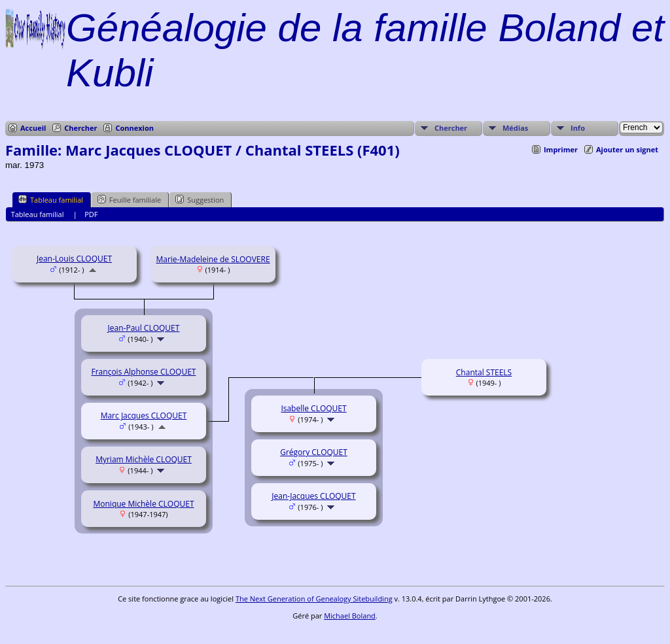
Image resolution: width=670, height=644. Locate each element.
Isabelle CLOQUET (313, 408)
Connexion (134, 128)
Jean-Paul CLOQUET (144, 328)
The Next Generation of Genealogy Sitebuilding (314, 599)
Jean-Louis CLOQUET (74, 259)
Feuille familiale (129, 199)
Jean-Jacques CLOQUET (313, 496)
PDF (91, 214)
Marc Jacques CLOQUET (144, 415)
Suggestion (200, 199)
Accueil (33, 128)
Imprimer (561, 149)
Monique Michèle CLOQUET (143, 504)
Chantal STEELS (484, 372)
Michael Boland (350, 616)
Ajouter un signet (627, 149)
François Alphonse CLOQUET (144, 372)
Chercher (80, 128)
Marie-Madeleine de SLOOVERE (213, 259)
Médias (515, 128)
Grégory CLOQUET (314, 452)
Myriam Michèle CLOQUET (144, 459)
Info (578, 128)
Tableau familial (51, 199)
